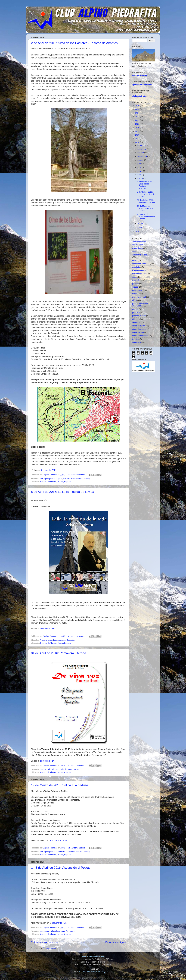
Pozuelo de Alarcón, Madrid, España (55, 482)
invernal (136, 294)
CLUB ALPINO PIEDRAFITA (93, 957)
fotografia (136, 280)
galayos (136, 284)
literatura (69, 769)
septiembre (142, 156)
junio (140, 167)
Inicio (82, 942)
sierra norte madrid (140, 336)
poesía (76, 769)
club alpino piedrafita (48, 479)
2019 (138, 131)
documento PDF (48, 470)
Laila (55, 640)
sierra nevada (138, 332)
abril (140, 175)
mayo (140, 171)
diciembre (142, 145)
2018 (138, 135)
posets (72, 931)
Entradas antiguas (116, 942)
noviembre (142, 149)
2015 (138, 232)
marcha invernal (139, 297)
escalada (136, 267)
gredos (135, 287)
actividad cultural (139, 242)
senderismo (137, 322)
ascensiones (45, 931)
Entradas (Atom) (50, 948)
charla (135, 260)
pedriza (79, 852)
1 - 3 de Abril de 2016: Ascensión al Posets (61, 868)
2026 (138, 106)
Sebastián (71, 640)
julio (139, 164)
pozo (60, 479)
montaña (62, 640)
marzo (140, 178)
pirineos (136, 319)
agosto (141, 160)
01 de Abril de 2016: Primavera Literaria (59, 653)
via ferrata (137, 342)
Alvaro (42, 640)
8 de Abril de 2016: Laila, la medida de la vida (63, 492)
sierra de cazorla (139, 329)
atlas (134, 251)
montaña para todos (66, 852)
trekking (87, 479)
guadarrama (137, 290)
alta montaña (138, 245)
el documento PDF (58, 840)
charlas (49, 640)
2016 (138, 142)
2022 (138, 120)
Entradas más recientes (45, 942)
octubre (141, 153)
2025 (138, 109)
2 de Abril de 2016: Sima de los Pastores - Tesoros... (145, 185)
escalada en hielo (140, 274)
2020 (138, 128)
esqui (135, 277)
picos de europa (139, 316)
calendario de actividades (143, 255)
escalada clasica (139, 270)
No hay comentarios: (76, 475)
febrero (141, 223)
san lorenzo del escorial (73, 479)
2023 (138, 117)
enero (140, 227)
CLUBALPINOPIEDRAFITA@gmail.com (96, 972)
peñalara (136, 312)
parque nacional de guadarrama (140, 305)
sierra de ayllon (139, 326)
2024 (138, 113)
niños (135, 300)
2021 (138, 124)
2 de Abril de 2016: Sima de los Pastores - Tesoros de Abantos (74, 43)
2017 (138, 139)
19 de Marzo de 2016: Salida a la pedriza (60, 785)
